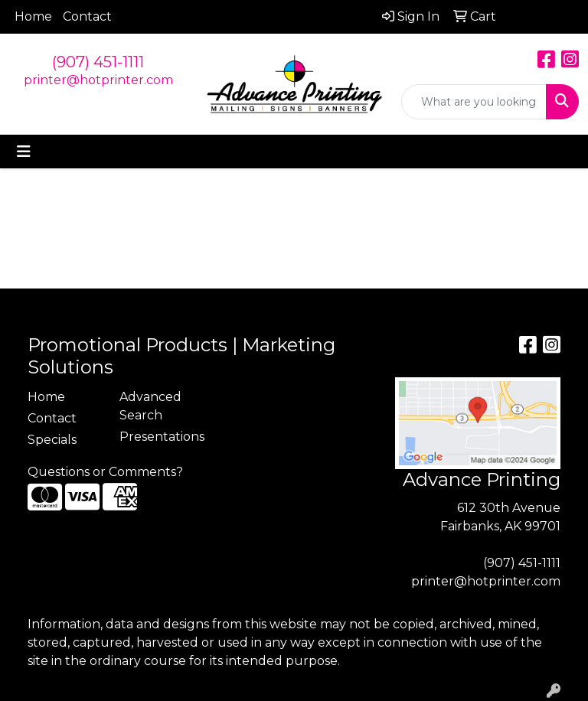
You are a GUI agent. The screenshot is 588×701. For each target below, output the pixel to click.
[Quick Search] (474, 102)
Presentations (156, 437)
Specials (52, 440)
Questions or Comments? (105, 472)
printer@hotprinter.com (98, 80)
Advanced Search (150, 406)
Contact (87, 16)
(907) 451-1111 (98, 62)
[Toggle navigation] (24, 152)
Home (33, 16)
